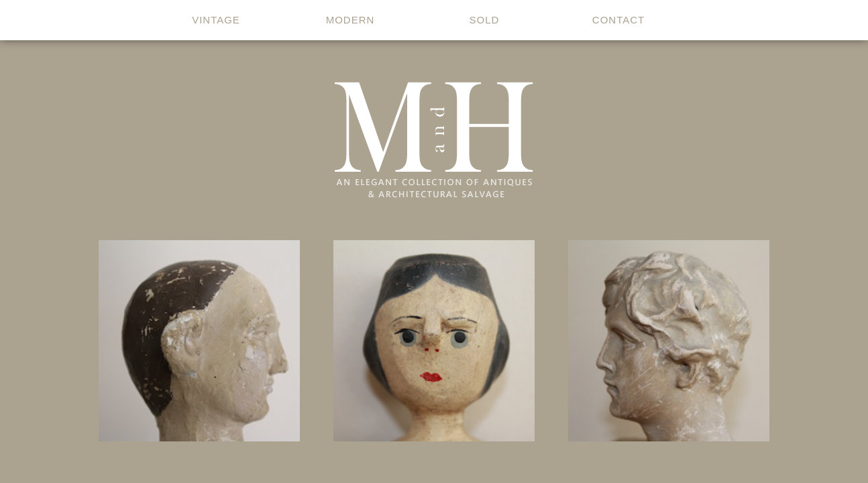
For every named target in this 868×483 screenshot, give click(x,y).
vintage (216, 20)
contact (618, 20)
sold (485, 20)
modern (350, 20)
